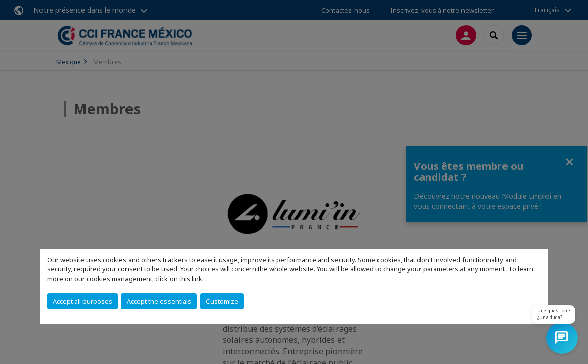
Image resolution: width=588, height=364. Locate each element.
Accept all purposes (82, 301)
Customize (222, 301)
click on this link (179, 279)
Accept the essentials (159, 301)
